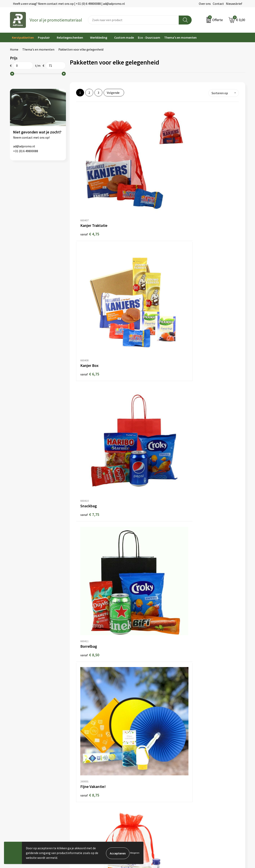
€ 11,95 (91, 555)
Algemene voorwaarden (205, 764)
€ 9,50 (198, 248)
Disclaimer (197, 782)
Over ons (205, 4)
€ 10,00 (91, 401)
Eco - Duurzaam (149, 37)
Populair (44, 37)
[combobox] (133, 20)
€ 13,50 (199, 555)
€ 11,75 (145, 478)
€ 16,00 (199, 708)
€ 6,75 (144, 171)
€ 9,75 (90, 324)
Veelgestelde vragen (84, 776)
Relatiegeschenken (70, 37)
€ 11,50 (91, 478)
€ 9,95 (144, 324)
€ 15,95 (91, 708)
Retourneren (138, 782)
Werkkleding (99, 37)
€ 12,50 (145, 554)
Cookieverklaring (201, 770)
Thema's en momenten (180, 37)
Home (14, 49)
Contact (218, 4)
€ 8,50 (90, 248)
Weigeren (135, 853)
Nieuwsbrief (234, 4)
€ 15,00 (199, 631)
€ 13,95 (91, 631)
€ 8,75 (144, 247)
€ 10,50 (145, 401)
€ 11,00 (199, 401)
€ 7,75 (198, 171)
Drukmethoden (80, 788)
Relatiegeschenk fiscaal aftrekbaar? (94, 782)
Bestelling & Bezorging (145, 770)
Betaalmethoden (141, 776)
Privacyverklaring (201, 776)
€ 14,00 (145, 631)
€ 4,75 (90, 171)
